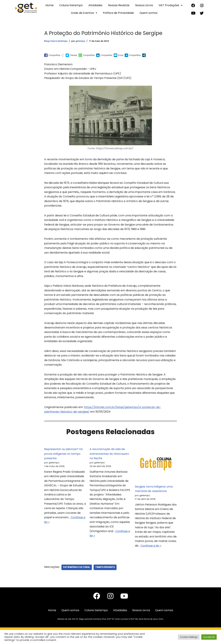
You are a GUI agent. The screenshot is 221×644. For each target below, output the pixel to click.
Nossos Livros (144, 5)
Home (49, 5)
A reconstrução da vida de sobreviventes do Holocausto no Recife (109, 461)
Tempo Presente (105, 576)
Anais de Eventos (84, 13)
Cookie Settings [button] (189, 637)
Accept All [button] (209, 637)
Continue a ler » (70, 531)
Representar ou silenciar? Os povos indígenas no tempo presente (64, 461)
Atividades (95, 5)
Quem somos (148, 13)
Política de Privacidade (118, 13)
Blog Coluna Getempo (56, 41)
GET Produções (171, 5)
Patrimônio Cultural (77, 576)
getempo (80, 41)
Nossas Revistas (119, 5)
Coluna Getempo (71, 5)
